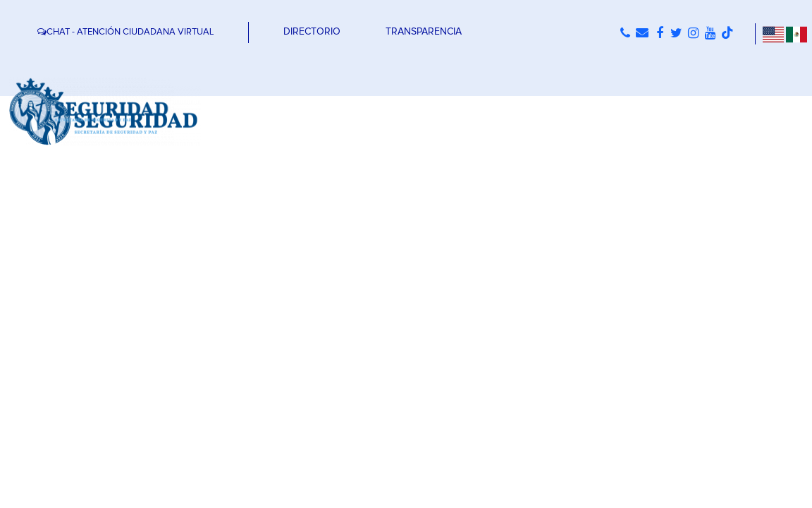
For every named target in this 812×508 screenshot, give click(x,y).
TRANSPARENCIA (424, 32)
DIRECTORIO (312, 32)
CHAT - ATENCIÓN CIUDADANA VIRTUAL (125, 32)
